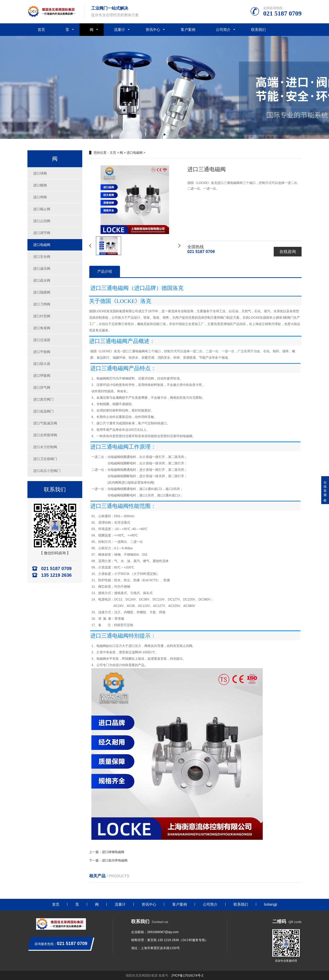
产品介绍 (105, 271)
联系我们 (258, 30)
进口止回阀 (42, 221)
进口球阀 (40, 173)
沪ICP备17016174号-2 (187, 975)
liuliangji (271, 904)
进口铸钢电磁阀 (113, 852)
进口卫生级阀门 (45, 459)
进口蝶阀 (40, 185)
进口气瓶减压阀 (45, 423)
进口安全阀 (42, 257)
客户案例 (188, 30)
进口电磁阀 (42, 245)
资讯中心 (153, 30)
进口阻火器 (42, 364)
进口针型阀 (42, 316)
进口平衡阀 (42, 352)
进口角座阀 (42, 328)
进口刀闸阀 (42, 304)
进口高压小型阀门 (47, 471)
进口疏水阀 (42, 280)
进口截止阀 (42, 209)
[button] (164, 135)
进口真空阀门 (43, 399)
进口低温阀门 (43, 411)
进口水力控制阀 (45, 447)
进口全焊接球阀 (45, 435)
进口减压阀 (42, 268)
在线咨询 (288, 252)
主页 (113, 153)
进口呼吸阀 (42, 376)
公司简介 (223, 30)
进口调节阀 (42, 233)
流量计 (119, 30)
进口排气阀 (42, 387)
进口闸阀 (40, 197)
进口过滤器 (42, 340)
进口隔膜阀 (42, 292)
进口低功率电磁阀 (115, 860)
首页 (41, 30)
